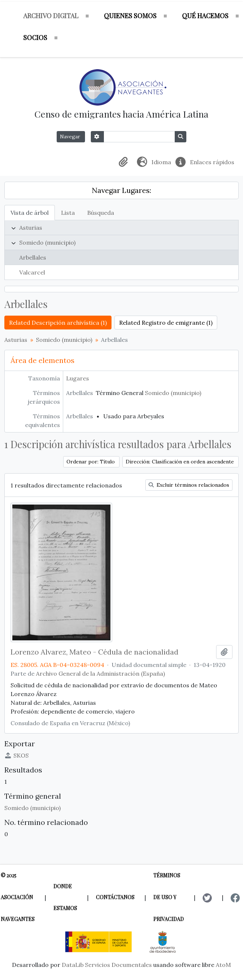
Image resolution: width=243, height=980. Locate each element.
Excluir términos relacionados (189, 485)
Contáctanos (115, 897)
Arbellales (33, 257)
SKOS (17, 755)
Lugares (78, 378)
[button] (125, 162)
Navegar (71, 137)
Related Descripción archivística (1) (58, 323)
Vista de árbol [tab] (30, 213)
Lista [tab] (68, 213)
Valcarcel (32, 272)
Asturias (31, 228)
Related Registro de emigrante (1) (166, 323)
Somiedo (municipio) (47, 242)
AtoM (223, 965)
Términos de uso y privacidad (169, 897)
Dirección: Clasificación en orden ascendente (181, 462)
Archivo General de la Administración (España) (100, 673)
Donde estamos (65, 897)
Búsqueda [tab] (101, 213)
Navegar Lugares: (121, 190)
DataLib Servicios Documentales (107, 965)
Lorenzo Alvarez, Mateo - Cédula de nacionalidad (94, 652)
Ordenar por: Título (91, 462)
